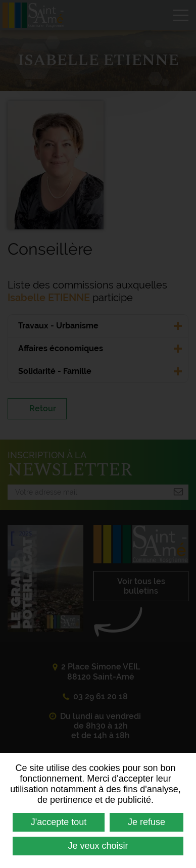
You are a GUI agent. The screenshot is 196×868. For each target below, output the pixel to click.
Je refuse (146, 822)
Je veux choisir (98, 846)
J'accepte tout (59, 822)
